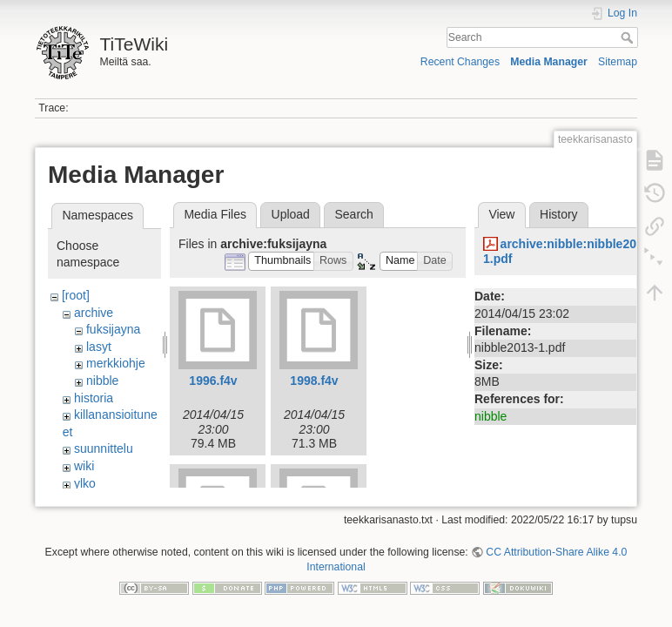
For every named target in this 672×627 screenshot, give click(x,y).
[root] (76, 295)
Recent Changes (460, 62)
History (559, 214)
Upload (291, 214)
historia (94, 398)
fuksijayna (113, 329)
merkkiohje (116, 363)
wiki (84, 466)
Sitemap (618, 62)
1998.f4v (314, 381)
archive (94, 313)
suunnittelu (104, 448)
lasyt (99, 347)
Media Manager (549, 62)
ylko (85, 483)
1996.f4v (213, 381)
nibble (102, 381)
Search (629, 37)
